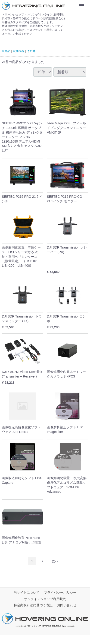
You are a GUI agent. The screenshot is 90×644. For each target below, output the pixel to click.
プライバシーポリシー (60, 592)
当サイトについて (27, 592)
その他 (31, 51)
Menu (82, 4)
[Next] (55, 561)
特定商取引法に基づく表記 (33, 605)
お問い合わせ (67, 605)
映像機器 (19, 51)
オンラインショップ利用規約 (45, 599)
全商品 (6, 51)
